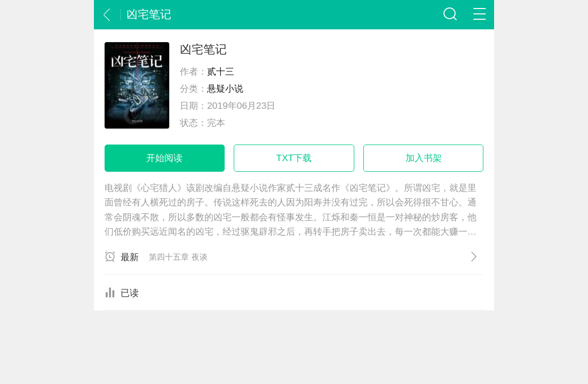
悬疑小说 (225, 89)
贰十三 (221, 71)
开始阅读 (164, 158)
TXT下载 (294, 158)
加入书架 (424, 158)
